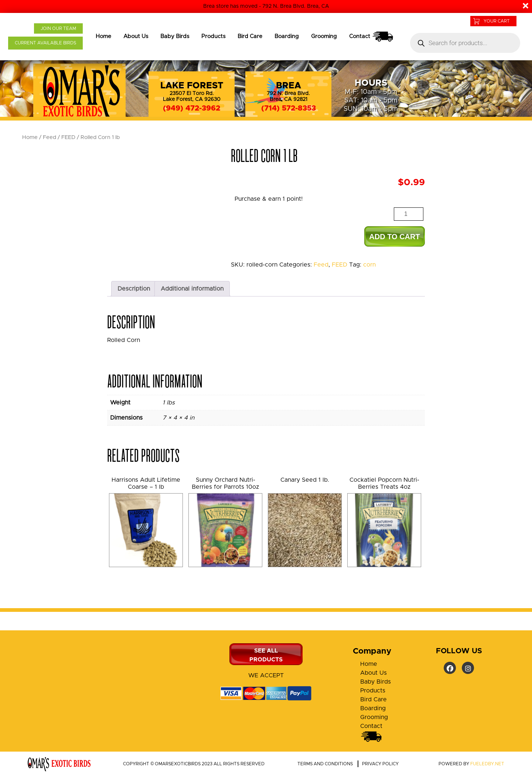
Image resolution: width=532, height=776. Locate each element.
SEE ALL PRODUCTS (266, 655)
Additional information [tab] (192, 289)
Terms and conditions (325, 764)
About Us (136, 36)
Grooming (324, 36)
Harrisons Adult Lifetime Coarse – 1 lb (146, 483)
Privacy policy (380, 764)
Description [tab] (134, 289)
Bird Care (250, 36)
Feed (50, 137)
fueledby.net (487, 764)
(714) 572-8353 (289, 108)
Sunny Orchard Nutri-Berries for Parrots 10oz (225, 483)
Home (103, 36)
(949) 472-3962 (192, 108)
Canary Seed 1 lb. (305, 480)
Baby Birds (175, 36)
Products (213, 36)
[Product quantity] (409, 214)
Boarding (287, 36)
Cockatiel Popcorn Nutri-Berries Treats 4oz (384, 483)
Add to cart (394, 237)
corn (369, 265)
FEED (68, 137)
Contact (371, 37)
